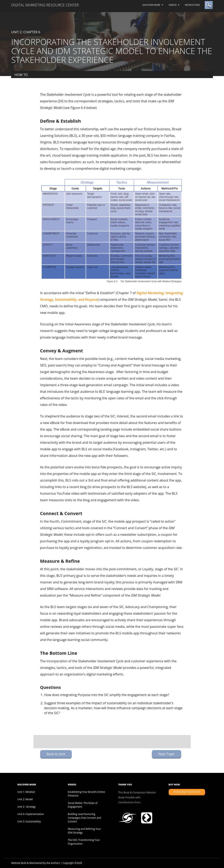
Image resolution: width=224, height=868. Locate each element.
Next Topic (167, 754)
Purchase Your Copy (187, 792)
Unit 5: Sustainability (29, 821)
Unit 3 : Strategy (26, 807)
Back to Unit (56, 754)
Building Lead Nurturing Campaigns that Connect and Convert (84, 818)
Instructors (192, 5)
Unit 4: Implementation (31, 814)
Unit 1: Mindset (26, 792)
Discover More (151, 5)
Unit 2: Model (25, 799)
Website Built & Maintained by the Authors (35, 863)
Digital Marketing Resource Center (45, 5)
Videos (173, 5)
